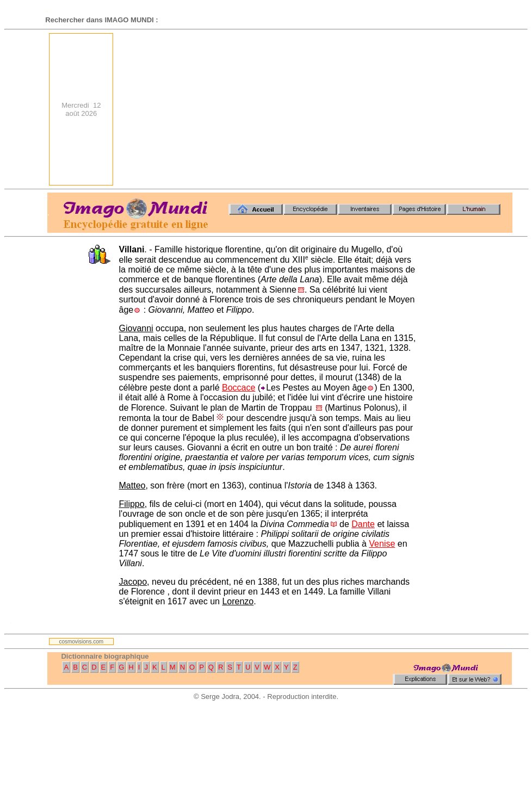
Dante (363, 524)
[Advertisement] (367, 109)
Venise (382, 544)
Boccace (239, 388)
